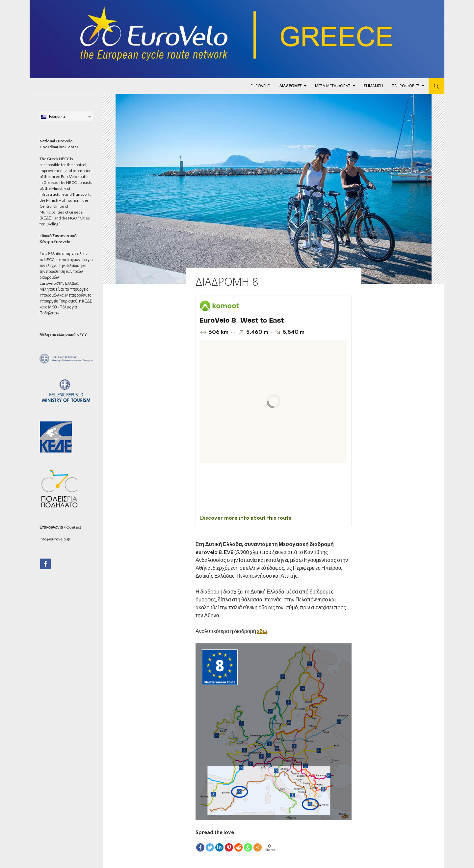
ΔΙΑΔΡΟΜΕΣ (290, 86)
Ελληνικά (53, 116)
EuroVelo (261, 86)
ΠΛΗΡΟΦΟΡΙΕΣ (406, 86)
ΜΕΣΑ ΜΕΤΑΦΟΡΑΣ (333, 86)
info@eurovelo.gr (55, 539)
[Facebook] (45, 564)
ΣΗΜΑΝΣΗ (373, 86)
